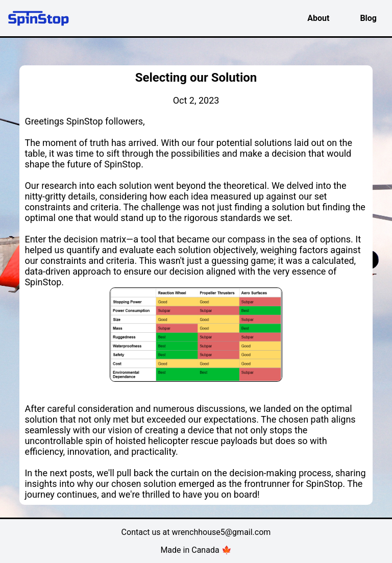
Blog (368, 18)
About (318, 18)
